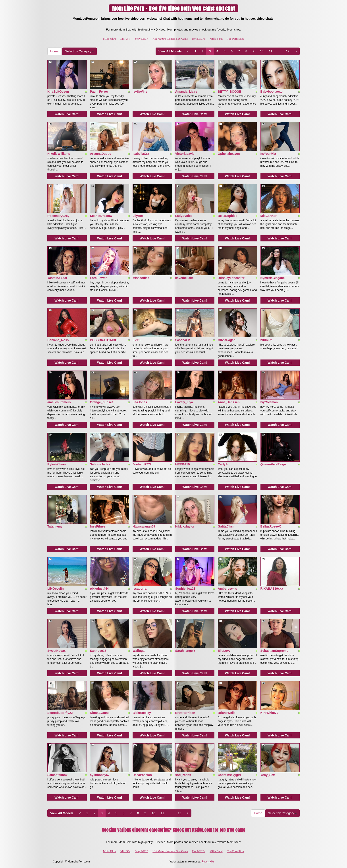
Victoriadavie (185, 154)
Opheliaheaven (229, 154)
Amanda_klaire (186, 92)
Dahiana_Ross (58, 340)
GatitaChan (226, 526)
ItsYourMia (268, 154)
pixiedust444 (99, 589)
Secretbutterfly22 (60, 713)
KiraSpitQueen (58, 92)
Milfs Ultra (110, 39)
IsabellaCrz (141, 154)
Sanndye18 (98, 651)
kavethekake (184, 278)
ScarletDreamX (101, 216)
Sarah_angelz (185, 651)
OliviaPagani (227, 340)
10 (262, 51)
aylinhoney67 (100, 775)
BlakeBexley (142, 713)
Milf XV (125, 39)
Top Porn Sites (235, 39)
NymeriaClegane (273, 278)
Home (54, 51)
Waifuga (139, 651)
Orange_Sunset (101, 402)
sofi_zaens (183, 775)
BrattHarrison (185, 713)
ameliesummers (59, 402)
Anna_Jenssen (229, 402)
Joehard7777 (142, 464)
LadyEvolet (184, 216)
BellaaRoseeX (271, 526)
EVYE (137, 340)
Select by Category (79, 51)
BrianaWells (227, 713)
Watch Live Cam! (67, 114)
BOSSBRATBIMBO (104, 340)
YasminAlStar (57, 278)
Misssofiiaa (141, 278)
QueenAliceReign (273, 464)
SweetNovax (56, 651)
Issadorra (140, 589)
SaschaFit (183, 340)
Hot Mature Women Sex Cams (170, 39)
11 (271, 51)
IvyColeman (269, 402)
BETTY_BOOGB (230, 92)
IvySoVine (140, 92)
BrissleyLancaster (231, 278)
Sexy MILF (141, 39)
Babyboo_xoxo (272, 92)
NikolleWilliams (59, 154)
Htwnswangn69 (144, 526)
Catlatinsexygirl (229, 775)
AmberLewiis (227, 589)
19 (288, 51)
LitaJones (140, 402)
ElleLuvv (224, 651)
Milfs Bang (216, 39)
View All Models (170, 51)
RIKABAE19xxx (272, 589)
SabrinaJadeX (100, 464)
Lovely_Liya (184, 402)
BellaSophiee (227, 216)
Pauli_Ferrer (99, 92)
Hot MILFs (199, 39)
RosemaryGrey (58, 216)
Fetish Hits (208, 862)
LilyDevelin (56, 589)
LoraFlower (98, 278)
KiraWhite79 (269, 713)
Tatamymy (55, 526)
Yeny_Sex (268, 775)
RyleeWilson (57, 464)
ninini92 (266, 340)
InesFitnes (98, 526)
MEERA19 (183, 464)
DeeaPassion (142, 775)
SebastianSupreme (274, 651)
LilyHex (138, 216)
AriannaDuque (101, 154)
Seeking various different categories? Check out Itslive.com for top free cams (173, 830)
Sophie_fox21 (185, 589)
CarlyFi (223, 464)
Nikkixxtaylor (185, 526)
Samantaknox (57, 775)
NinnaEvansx (100, 713)
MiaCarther (269, 216)
